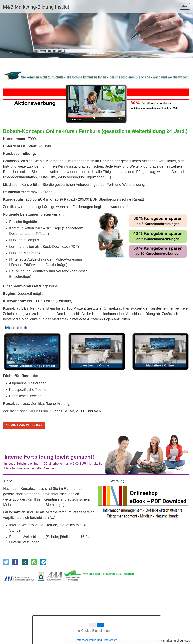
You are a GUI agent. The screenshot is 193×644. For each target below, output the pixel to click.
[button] (6, 562)
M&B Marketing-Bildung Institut (36, 7)
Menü (185, 6)
